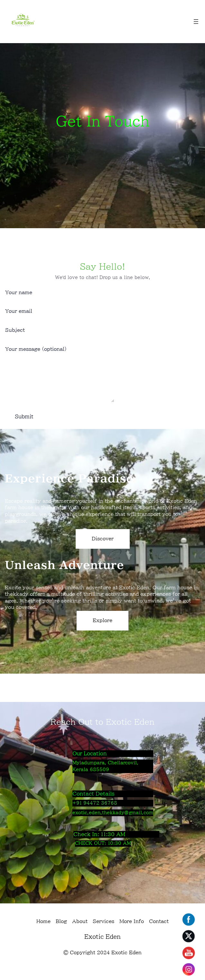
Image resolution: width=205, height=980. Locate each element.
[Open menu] (196, 22)
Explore (102, 630)
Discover (103, 548)
